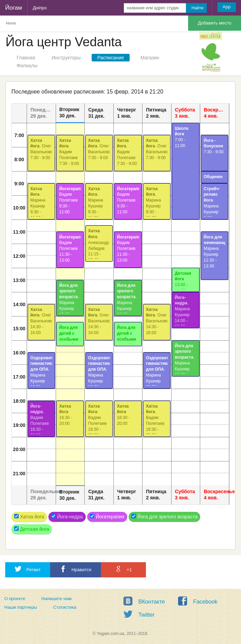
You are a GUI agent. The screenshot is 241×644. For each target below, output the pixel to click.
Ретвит (28, 569)
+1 (123, 569)
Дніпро (40, 8)
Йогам (14, 8)
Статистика (65, 607)
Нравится (76, 569)
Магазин (150, 58)
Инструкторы (66, 58)
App (227, 7)
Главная (26, 58)
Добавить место (215, 23)
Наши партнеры (21, 607)
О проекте (15, 599)
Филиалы (27, 66)
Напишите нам (57, 599)
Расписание (110, 58)
